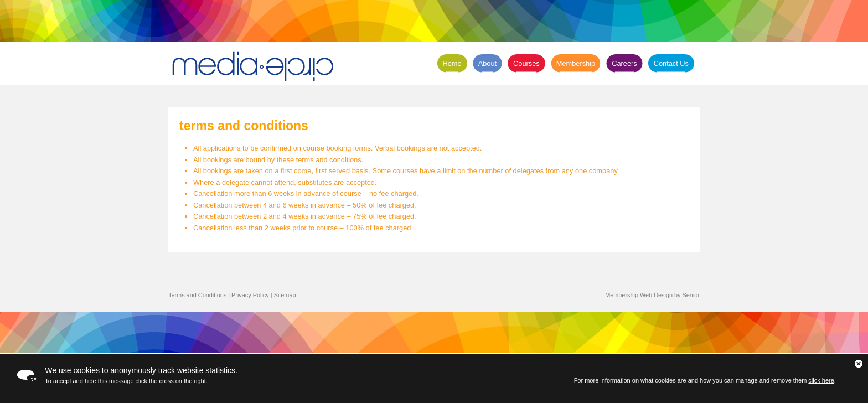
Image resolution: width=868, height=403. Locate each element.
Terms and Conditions (197, 295)
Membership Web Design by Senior (652, 295)
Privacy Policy (250, 295)
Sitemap (285, 295)
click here (821, 380)
